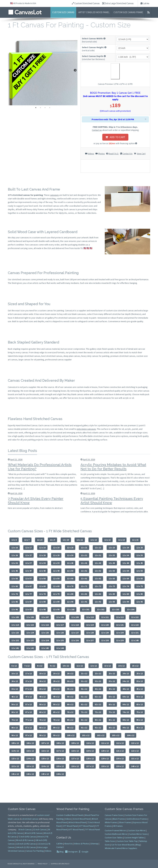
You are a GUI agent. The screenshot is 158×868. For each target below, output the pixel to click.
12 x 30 (70, 555)
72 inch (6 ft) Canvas (27, 837)
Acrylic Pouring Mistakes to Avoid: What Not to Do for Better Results (113, 467)
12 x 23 (112, 548)
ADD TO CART (115, 137)
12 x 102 (101, 609)
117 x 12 (60, 751)
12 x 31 (84, 555)
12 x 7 (27, 540)
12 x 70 (70, 586)
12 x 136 (75, 640)
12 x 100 (71, 609)
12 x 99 (56, 609)
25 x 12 (140, 673)
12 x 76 (15, 594)
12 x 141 (15, 648)
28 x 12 (42, 681)
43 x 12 (112, 689)
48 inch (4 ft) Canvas (33, 833)
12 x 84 (126, 594)
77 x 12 (28, 720)
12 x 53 (112, 571)
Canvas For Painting (35, 851)
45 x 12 (140, 689)
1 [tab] (36, 108)
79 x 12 (56, 720)
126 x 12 (60, 759)
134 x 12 (45, 766)
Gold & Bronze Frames (137, 819)
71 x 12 (84, 712)
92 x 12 (98, 728)
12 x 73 (112, 586)
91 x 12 (84, 728)
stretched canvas (30, 819)
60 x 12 (70, 704)
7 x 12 (27, 666)
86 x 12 (15, 728)
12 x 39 (56, 563)
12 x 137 (90, 640)
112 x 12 (120, 743)
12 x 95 (140, 602)
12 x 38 (42, 563)
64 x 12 (126, 704)
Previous (10, 70)
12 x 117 (60, 625)
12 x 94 (126, 602)
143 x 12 (45, 774)
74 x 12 (126, 712)
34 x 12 (126, 681)
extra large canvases (86, 429)
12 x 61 (84, 579)
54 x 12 (126, 697)
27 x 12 (28, 681)
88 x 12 (42, 728)
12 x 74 (126, 586)
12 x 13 (107, 540)
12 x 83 (112, 594)
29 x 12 (56, 681)
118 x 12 (75, 751)
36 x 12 (15, 689)
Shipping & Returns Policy (60, 864)
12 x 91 (84, 602)
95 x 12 (140, 728)
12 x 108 (60, 617)
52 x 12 (98, 697)
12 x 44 (126, 563)
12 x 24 (126, 548)
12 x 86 (15, 602)
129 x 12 (105, 759)
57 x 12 (28, 704)
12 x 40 (70, 563)
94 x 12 (126, 728)
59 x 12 (56, 704)
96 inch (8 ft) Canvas (25, 840)
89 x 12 (56, 728)
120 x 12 (105, 751)
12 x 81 (84, 594)
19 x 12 (56, 673)
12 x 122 (135, 625)
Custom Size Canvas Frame (128, 12)
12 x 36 (15, 563)
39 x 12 (56, 689)
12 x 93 (112, 602)
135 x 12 (60, 766)
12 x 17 (28, 548)
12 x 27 (28, 555)
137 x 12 (90, 766)
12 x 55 (140, 571)
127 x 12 (75, 759)
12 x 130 (120, 633)
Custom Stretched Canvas (86, 3)
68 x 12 (42, 712)
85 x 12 (140, 720)
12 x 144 (60, 648)
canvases (54, 195)
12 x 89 (56, 602)
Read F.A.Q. (114, 154)
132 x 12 (15, 766)
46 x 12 (15, 697)
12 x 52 (98, 571)
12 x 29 (56, 555)
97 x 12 (28, 735)
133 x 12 (30, 766)
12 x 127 (75, 633)
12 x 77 (28, 594)
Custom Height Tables (134, 838)
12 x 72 (98, 586)
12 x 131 (135, 633)
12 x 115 (30, 625)
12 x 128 (90, 633)
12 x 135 (60, 640)
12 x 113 (135, 617)
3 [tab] (45, 108)
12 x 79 (56, 594)
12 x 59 (56, 579)
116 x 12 (45, 751)
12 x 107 (45, 617)
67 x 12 (28, 712)
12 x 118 (75, 625)
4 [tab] (50, 108)
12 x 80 (70, 594)
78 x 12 (42, 720)
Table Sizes (110, 841)
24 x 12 (126, 673)
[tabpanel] (43, 70)
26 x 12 (15, 681)
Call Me (145, 3)
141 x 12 (15, 774)
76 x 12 (15, 720)
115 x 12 (30, 751)
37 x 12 (28, 689)
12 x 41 (84, 563)
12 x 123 (15, 633)
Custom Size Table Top (127, 841)
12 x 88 (42, 602)
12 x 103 (116, 609)
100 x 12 (71, 735)
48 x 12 (42, 697)
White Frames (111, 822)
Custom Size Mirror (137, 830)
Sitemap (94, 844)
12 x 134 (45, 640)
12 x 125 (45, 633)
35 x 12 (140, 681)
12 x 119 (90, 625)
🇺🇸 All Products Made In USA (23, 3)
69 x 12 (56, 712)
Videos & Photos (82, 844)
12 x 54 (126, 571)
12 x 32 (98, 555)
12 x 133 (30, 640)
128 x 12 (90, 759)
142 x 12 (30, 774)
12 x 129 (105, 633)
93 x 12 (112, 728)
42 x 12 (98, 689)
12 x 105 (15, 617)
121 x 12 (120, 751)
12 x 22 (98, 548)
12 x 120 (105, 625)
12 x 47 (28, 571)
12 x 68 (42, 586)
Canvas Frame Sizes (114, 815)
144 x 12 (60, 774)
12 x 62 (98, 579)
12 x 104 (131, 609)
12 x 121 (120, 625)
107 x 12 (45, 743)
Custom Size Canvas (63, 12)
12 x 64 (126, 579)
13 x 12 (107, 666)
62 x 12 (98, 704)
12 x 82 (98, 594)
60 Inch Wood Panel (77, 822)
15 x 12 (135, 666)
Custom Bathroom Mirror (116, 834)
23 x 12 (112, 673)
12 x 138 (105, 640)
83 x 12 (112, 720)
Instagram (73, 852)
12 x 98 (42, 609)
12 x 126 (60, 633)
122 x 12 (135, 751)
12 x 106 (30, 617)
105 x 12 (15, 743)
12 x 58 (42, 579)
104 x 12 (131, 735)
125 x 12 (45, 759)
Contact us (97, 130)
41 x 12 (84, 689)
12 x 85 (140, 594)
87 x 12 (28, 728)
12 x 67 (28, 586)
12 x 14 (121, 540)
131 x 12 (135, 759)
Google (85, 852)
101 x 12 (86, 735)
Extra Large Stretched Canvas (118, 3)
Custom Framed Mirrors (116, 830)
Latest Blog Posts (22, 451)
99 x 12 (56, 735)
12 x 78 (42, 594)
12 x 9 (52, 540)
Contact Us (128, 154)
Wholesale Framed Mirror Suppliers (121, 848)
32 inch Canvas (40, 829)
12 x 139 (120, 640)
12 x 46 (15, 571)
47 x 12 (28, 697)
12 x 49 (56, 571)
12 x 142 (30, 648)
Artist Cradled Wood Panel (94, 12)
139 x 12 (120, 766)
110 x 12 (90, 743)
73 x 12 (112, 712)
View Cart (141, 154)
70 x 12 (70, 712)
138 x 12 (105, 766)
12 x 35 (140, 555)
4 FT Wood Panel (86, 826)
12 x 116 (45, 625)
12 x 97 (28, 609)
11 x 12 (80, 666)
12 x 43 (112, 563)
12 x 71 (84, 586)
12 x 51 (84, 571)
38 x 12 (42, 689)
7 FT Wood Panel (92, 829)
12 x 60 (70, 579)
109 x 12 (75, 743)
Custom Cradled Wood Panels (70, 815)
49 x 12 (56, 697)
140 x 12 (135, 766)
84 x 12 (126, 720)
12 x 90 (70, 602)
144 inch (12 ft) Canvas (26, 847)
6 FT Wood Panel (76, 829)
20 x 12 (70, 673)
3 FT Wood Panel (70, 826)
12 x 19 (56, 548)
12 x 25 (140, 548)
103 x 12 (116, 735)
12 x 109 (75, 617)
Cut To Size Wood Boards (123, 845)
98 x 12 (42, 735)
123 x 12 (15, 759)
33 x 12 (112, 681)
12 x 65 (140, 579)
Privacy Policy (43, 864)
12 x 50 (70, 571)
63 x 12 (112, 704)
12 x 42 (98, 563)
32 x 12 (98, 681)
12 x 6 (14, 540)
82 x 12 (98, 720)
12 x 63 (112, 579)
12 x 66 (15, 586)
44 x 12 (126, 689)
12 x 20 (70, 548)
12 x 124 (30, 633)
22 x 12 (98, 673)
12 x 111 (105, 617)
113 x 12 (135, 743)
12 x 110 (90, 617)
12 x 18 (42, 548)
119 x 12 (90, 751)
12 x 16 (15, 548)
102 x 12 (101, 735)
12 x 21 (84, 548)
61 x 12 (84, 704)
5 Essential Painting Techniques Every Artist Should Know (112, 501)
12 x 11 (80, 540)
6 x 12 (14, 666)
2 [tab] (40, 108)
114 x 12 (15, 751)
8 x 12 (40, 666)
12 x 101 (86, 609)
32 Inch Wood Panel (81, 819)
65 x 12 (140, 704)
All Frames (118, 826)
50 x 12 (70, 697)
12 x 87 (28, 602)
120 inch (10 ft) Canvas (26, 844)
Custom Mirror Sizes (138, 834)
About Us (68, 844)
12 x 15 (135, 540)
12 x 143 (45, 648)
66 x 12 (15, 712)
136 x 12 (75, 766)
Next (75, 70)
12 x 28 (42, 555)
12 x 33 (112, 555)
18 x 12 (42, 673)
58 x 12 (42, 704)
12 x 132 (15, 640)
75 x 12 (140, 712)
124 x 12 (30, 759)
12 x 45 (140, 563)
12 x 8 (40, 540)
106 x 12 (30, 743)
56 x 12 (15, 704)
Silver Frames (125, 822)
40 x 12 (70, 689)
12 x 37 (28, 563)
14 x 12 (121, 666)
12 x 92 (98, 602)
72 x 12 (98, 712)
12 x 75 (140, 586)
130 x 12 (120, 759)
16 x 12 (15, 673)
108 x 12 (60, 743)
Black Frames (119, 819)
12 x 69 (56, 586)
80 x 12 (70, 720)
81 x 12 (84, 720)
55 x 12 (140, 697)
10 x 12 (66, 666)
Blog (61, 852)
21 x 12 (84, 673)
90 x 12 (70, 728)
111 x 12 (105, 743)
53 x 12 (112, 697)
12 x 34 (126, 555)
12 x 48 (42, 571)
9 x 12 (52, 666)
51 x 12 (84, 697)
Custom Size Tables (114, 838)
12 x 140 (135, 640)
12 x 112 (120, 617)
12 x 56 (15, 579)
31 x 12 (84, 681)
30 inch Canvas (25, 829)
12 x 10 (66, 540)
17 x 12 (28, 673)
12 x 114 (15, 625)
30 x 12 (70, 681)
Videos (91, 154)
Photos (101, 154)
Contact (60, 847)
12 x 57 (28, 579)
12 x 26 (15, 555)
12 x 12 (94, 540)
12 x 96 (15, 609)
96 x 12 (15, 735)
